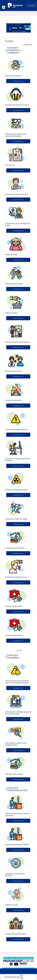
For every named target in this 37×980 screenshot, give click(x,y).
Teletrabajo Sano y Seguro (14, 774)
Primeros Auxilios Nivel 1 (14, 606)
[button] (10, 29)
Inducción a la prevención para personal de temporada (16, 135)
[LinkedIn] (11, 964)
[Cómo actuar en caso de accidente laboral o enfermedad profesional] (18, 670)
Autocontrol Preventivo (13, 76)
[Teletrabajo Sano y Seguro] (18, 764)
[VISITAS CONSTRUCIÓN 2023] (18, 923)
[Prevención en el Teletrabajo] (18, 537)
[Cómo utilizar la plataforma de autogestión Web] (18, 732)
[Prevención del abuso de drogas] (18, 508)
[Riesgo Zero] (24, 964)
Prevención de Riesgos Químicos (16, 490)
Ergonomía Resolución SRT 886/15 (17, 845)
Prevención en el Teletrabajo (15, 548)
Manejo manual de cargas (14, 284)
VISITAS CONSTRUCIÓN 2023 (15, 934)
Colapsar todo (28, 45)
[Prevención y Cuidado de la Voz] (18, 567)
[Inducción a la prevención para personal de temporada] (18, 123)
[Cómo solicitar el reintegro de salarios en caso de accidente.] (18, 701)
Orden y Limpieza (11, 313)
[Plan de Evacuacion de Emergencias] (18, 331)
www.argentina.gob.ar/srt (12, 977)
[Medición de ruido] (18, 894)
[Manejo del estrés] (18, 244)
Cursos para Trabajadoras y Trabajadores (14, 50)
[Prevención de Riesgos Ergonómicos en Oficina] (18, 448)
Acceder (32, 5)
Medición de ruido (11, 905)
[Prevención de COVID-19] (18, 361)
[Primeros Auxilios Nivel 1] (18, 596)
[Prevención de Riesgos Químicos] (18, 479)
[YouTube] (16, 964)
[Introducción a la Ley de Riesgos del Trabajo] (18, 213)
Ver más (19, 650)
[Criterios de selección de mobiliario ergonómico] (18, 803)
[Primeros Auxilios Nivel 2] (18, 625)
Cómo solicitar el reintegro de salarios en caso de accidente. (18, 713)
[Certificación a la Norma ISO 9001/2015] (18, 863)
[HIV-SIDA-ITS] (18, 155)
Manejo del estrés (11, 255)
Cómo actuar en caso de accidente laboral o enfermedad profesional (17, 682)
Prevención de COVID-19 (14, 371)
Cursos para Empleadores (13, 656)
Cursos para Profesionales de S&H (17, 789)
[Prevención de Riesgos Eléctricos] (18, 419)
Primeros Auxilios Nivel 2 (14, 635)
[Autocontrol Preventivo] (18, 65)
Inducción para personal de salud (16, 194)
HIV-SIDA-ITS (10, 165)
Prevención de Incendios (14, 400)
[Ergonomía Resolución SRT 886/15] (18, 834)
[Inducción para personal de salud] (18, 184)
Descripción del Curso (18, 81)
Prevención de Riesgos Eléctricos (16, 429)
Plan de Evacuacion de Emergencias (17, 342)
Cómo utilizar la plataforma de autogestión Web (16, 744)
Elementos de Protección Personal (17, 105)
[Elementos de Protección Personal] (18, 94)
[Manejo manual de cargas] (18, 273)
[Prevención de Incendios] (18, 390)
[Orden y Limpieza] (18, 302)
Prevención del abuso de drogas (16, 519)
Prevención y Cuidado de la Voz (16, 577)
